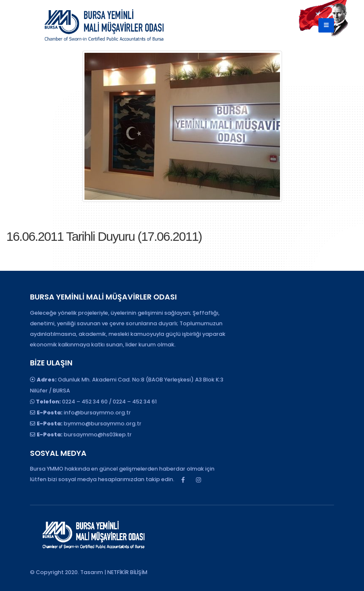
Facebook (183, 480)
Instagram (198, 480)
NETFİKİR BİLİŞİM (127, 572)
